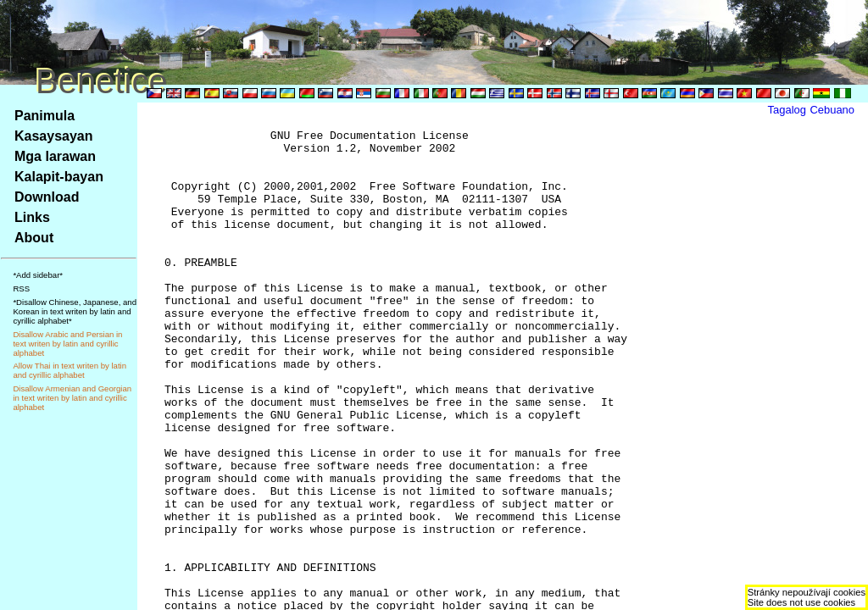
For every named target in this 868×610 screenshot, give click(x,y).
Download (47, 197)
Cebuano (832, 110)
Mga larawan (55, 156)
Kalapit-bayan (59, 177)
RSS (21, 288)
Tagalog (787, 110)
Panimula (45, 116)
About (34, 238)
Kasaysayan (54, 136)
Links (32, 217)
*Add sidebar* (38, 275)
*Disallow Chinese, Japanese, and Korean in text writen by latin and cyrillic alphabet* (75, 311)
